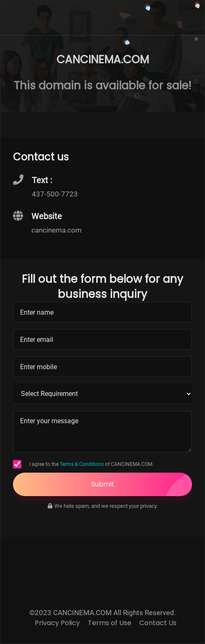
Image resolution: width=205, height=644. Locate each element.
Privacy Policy (57, 623)
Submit (142, 484)
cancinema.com (56, 230)
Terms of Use (110, 623)
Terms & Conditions (82, 464)
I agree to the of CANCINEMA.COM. (91, 464)
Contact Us (158, 623)
